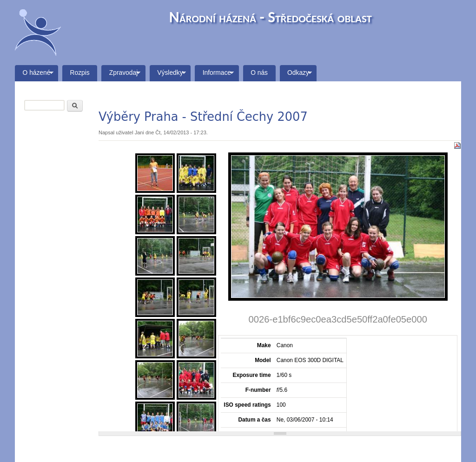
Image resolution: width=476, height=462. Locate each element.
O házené (34, 75)
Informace (214, 75)
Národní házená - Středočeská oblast (271, 17)
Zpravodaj (121, 75)
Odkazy (296, 75)
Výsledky (168, 75)
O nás (259, 73)
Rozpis (80, 73)
